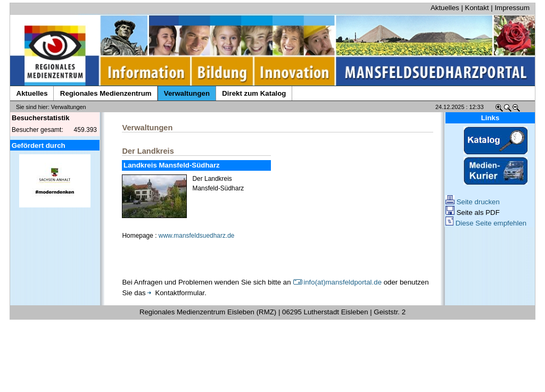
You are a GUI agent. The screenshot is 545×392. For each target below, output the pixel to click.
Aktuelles (445, 8)
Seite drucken (473, 202)
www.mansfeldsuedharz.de (197, 236)
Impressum (512, 8)
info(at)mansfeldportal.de (337, 282)
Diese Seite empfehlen (486, 223)
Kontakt (477, 8)
